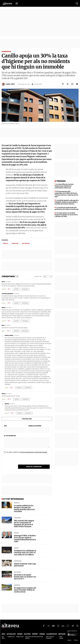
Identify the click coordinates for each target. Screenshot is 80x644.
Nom (5, 426)
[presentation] (20, 461)
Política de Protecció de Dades (34, 637)
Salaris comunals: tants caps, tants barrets (25, 565)
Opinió (20, 634)
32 (5, 321)
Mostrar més (27, 419)
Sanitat (16, 533)
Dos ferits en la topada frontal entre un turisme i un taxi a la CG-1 (25, 577)
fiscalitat (15, 243)
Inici (3, 634)
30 (8, 413)
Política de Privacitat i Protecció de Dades (34, 452)
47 (5, 303)
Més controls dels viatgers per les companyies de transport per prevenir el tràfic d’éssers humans (24, 524)
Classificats (52, 634)
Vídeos (42, 634)
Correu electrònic (35, 426)
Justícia (17, 503)
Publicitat (20, 637)
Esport (35, 634)
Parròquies (6, 52)
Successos (17, 572)
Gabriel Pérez (10, 84)
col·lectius (26, 243)
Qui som (3, 637)
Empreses (17, 585)
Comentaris (38, 84)
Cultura (27, 634)
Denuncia (25, 289)
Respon (16, 289)
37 (10, 399)
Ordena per (38, 277)
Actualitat (11, 634)
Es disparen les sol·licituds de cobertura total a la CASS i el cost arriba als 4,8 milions (25, 553)
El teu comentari (10, 436)
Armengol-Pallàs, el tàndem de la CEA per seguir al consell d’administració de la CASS (25, 539)
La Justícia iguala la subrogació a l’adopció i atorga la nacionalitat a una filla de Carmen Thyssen (67, 202)
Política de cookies (50, 637)
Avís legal (61, 637)
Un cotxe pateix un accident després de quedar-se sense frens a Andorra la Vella (66, 215)
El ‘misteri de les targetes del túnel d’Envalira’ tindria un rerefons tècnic (25, 590)
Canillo (6, 243)
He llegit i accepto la (26, 452)
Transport (17, 518)
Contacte (11, 637)
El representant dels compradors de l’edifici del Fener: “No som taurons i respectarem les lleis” (66, 194)
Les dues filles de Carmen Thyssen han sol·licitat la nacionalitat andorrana (64, 186)
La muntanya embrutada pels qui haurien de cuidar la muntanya (67, 208)
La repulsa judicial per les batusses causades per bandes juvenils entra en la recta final (24, 509)
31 (10, 331)
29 (5, 289)
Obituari (62, 634)
